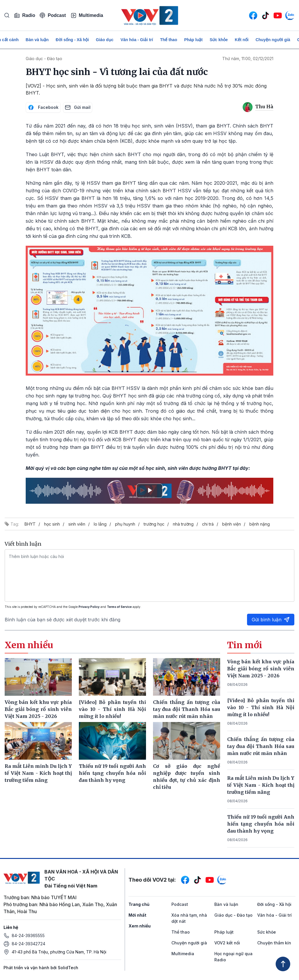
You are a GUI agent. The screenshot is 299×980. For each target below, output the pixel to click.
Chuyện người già (273, 40)
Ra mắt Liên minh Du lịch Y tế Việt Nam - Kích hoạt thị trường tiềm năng (261, 785)
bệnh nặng (260, 524)
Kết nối (242, 40)
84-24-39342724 (28, 944)
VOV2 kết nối (227, 943)
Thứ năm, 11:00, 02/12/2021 (248, 59)
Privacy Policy (89, 607)
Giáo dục (105, 40)
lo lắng (100, 524)
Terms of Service (119, 607)
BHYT (30, 524)
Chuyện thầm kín (274, 943)
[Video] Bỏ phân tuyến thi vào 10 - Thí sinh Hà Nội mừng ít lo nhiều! (261, 707)
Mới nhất (137, 915)
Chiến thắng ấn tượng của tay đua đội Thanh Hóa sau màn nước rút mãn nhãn (261, 746)
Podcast (53, 15)
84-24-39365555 (28, 935)
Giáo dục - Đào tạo (44, 59)
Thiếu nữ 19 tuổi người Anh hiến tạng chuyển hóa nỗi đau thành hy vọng (261, 824)
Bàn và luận (37, 40)
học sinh (52, 524)
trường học (154, 524)
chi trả (208, 524)
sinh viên (77, 524)
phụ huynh (125, 524)
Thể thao (169, 40)
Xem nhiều (140, 926)
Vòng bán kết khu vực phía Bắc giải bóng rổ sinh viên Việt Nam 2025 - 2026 (261, 669)
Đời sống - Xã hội (72, 40)
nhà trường (183, 524)
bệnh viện (232, 524)
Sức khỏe (219, 40)
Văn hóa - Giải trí (137, 40)
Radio (25, 15)
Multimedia (87, 15)
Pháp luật (193, 40)
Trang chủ (139, 904)
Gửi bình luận (271, 620)
